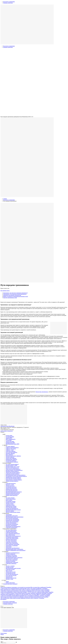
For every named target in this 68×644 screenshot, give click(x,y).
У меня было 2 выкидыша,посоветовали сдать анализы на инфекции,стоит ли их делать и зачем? (22, 591)
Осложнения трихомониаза (12, 524)
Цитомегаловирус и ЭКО (11, 465)
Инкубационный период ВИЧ (13, 444)
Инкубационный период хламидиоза (14, 558)
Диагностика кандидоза (11, 488)
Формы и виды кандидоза (12, 495)
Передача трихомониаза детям (10, 298)
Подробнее (49, 587)
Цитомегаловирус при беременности (14, 470)
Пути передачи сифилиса (11, 452)
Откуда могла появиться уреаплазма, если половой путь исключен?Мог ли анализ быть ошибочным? (23, 587)
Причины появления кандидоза (13, 493)
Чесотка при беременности (12, 574)
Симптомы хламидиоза (11, 564)
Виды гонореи (9, 500)
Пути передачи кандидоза (12, 491)
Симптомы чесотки (10, 569)
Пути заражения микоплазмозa (13, 534)
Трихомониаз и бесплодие (12, 516)
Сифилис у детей (10, 450)
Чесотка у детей (9, 579)
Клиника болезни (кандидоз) (12, 494)
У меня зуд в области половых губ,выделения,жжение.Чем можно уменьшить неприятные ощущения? (24, 593)
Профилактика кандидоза (12, 489)
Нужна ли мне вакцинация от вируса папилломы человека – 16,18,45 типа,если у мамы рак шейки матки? (24, 592)
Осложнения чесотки (11, 573)
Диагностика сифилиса (11, 458)
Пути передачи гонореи (11, 507)
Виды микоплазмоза (10, 535)
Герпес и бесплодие (10, 583)
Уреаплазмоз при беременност (13, 548)
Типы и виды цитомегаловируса (13, 469)
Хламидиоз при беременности (13, 553)
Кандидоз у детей (10, 485)
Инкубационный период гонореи (13, 510)
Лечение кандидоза (10, 486)
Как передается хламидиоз (12, 559)
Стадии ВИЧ (9, 440)
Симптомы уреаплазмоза (11, 542)
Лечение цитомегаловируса (12, 481)
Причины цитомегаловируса (12, 471)
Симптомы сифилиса (11, 451)
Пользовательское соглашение (10, 603)
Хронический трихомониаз (12, 518)
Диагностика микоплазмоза (12, 538)
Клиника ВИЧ (9, 436)
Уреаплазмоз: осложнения (12, 546)
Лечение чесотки (10, 567)
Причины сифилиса (10, 454)
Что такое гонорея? (10, 498)
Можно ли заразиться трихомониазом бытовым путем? (16, 296)
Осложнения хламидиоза (11, 556)
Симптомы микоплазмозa (12, 532)
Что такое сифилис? (10, 446)
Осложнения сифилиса (11, 461)
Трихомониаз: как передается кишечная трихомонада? (15, 293)
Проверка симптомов (8, 3)
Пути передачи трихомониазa (12, 519)
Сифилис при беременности (12, 448)
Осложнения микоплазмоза (12, 537)
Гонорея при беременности (12, 509)
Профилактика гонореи (11, 506)
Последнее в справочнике (9, 2)
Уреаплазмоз (9, 547)
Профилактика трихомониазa (12, 520)
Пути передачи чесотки (11, 575)
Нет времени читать (5, 291)
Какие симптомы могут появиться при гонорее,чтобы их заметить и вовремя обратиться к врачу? (22, 590)
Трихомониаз (9, 514)
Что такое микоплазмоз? (11, 530)
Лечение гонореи (10, 504)
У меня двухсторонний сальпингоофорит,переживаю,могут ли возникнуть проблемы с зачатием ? (23, 596)
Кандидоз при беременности (12, 468)
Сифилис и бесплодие (11, 449)
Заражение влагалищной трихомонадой (12, 295)
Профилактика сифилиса (11, 459)
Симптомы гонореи (10, 505)
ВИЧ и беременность (11, 439)
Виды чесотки (9, 571)
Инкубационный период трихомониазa (15, 517)
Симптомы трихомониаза (12, 528)
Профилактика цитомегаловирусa (13, 477)
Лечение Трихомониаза (11, 523)
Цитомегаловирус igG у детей (13, 467)
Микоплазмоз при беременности (13, 536)
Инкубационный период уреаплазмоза (14, 549)
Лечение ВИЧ (9, 438)
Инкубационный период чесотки (13, 568)
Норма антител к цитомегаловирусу (14, 480)
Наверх (2, 634)
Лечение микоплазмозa (11, 531)
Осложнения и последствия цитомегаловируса (16, 476)
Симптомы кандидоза (11, 483)
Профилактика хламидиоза (12, 562)
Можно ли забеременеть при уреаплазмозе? (16, 550)
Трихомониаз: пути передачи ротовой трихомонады (15, 294)
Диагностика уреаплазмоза (12, 543)
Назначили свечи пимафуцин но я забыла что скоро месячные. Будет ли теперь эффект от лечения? (23, 594)
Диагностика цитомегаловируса (13, 473)
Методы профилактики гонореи (13, 512)
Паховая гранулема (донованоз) (10, 584)
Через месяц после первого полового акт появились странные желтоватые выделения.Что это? (22, 597)
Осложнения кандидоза (11, 487)
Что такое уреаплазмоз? (11, 541)
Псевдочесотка (9, 577)
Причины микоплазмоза (11, 540)
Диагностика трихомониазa (42, 392)
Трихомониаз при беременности (13, 526)
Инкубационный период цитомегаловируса (16, 475)
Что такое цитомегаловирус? (12, 464)
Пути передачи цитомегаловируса (13, 479)
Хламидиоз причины (11, 561)
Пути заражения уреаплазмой (13, 544)
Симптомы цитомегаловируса (13, 474)
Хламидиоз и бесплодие (11, 555)
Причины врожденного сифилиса (13, 456)
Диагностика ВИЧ (10, 442)
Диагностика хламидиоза (12, 560)
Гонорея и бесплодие (11, 503)
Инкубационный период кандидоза (14, 492)
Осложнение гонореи (11, 501)
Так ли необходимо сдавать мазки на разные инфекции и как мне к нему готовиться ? (20, 598)
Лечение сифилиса (10, 457)
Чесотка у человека (10, 566)
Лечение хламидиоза (11, 554)
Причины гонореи (10, 511)
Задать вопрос (4, 633)
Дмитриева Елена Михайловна (7, 426)
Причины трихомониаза (11, 525)
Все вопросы (3, 599)
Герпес (7, 581)
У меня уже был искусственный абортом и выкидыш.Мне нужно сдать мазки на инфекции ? (21, 588)
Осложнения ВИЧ (10, 437)
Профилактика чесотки (11, 578)
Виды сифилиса (9, 455)
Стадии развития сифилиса (12, 462)
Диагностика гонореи (11, 499)
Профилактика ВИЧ (10, 443)
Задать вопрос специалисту (7, 431)
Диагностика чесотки (11, 572)
